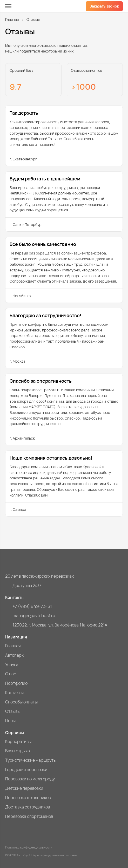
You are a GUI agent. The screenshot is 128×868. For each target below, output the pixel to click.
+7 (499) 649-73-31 (32, 606)
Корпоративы (18, 741)
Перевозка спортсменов (29, 816)
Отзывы (13, 711)
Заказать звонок (104, 6)
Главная (12, 19)
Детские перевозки (24, 788)
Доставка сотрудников (28, 807)
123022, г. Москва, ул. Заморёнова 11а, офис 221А (60, 625)
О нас (11, 674)
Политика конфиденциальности (29, 847)
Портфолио (16, 683)
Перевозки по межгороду (30, 779)
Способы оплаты (21, 702)
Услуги (12, 664)
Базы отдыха (18, 751)
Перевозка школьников (28, 798)
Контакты (14, 693)
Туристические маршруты (31, 760)
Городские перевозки (26, 769)
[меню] (8, 6)
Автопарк (14, 655)
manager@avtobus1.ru (34, 616)
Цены (10, 721)
